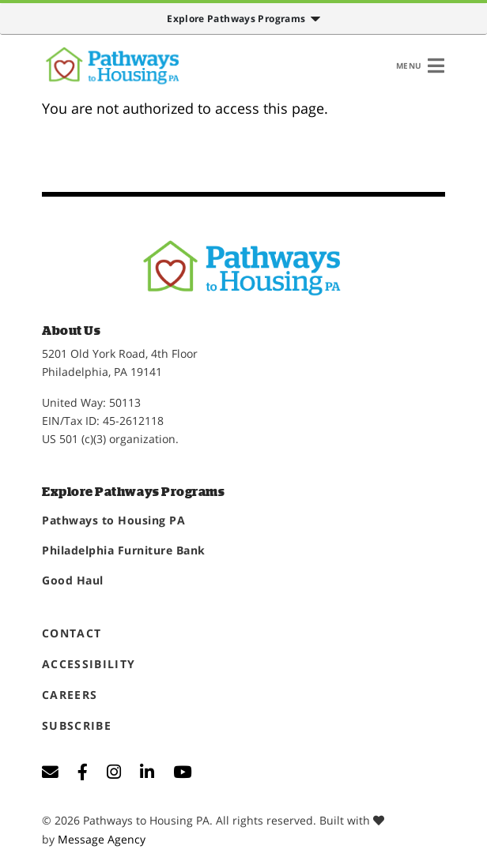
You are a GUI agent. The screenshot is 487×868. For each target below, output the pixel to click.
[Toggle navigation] (420, 66)
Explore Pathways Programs (238, 19)
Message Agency (102, 839)
